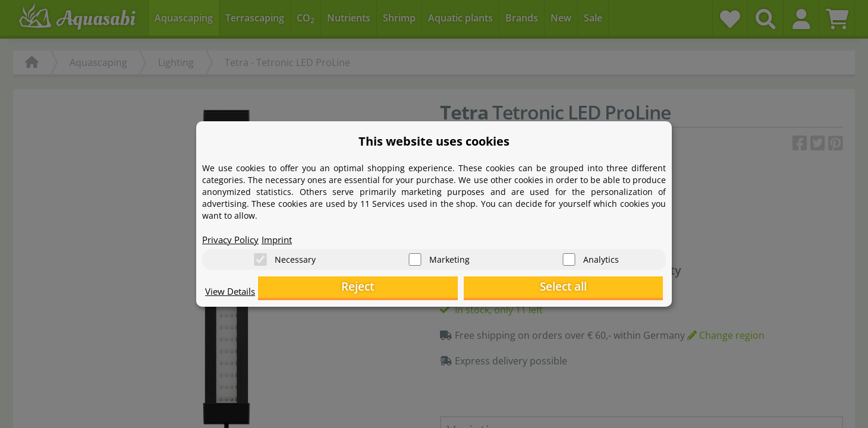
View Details (232, 295)
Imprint (282, 235)
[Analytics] (569, 256)
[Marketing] (415, 256)
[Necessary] (260, 256)
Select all (604, 289)
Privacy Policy (232, 235)
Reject (479, 289)
